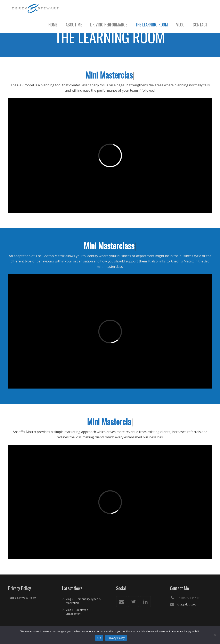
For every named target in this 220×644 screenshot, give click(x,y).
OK (99, 638)
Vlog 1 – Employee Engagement (77, 612)
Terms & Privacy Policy (22, 598)
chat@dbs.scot (186, 604)
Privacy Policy (116, 638)
